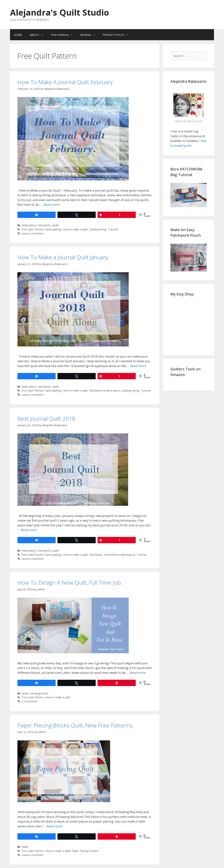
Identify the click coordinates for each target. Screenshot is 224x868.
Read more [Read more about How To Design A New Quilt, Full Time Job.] (138, 673)
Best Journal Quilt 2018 (46, 419)
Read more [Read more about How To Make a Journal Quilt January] (138, 366)
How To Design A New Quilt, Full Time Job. (70, 582)
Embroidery (29, 225)
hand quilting (53, 229)
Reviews (90, 35)
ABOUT (38, 35)
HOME (18, 35)
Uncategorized (39, 693)
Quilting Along (98, 229)
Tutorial (113, 229)
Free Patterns (64, 35)
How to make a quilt (75, 229)
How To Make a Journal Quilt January (63, 257)
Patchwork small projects (105, 391)
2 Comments (29, 701)
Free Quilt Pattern (33, 229)
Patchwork (44, 225)
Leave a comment (33, 233)
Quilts (56, 225)
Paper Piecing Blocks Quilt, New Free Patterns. (76, 725)
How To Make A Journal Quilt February (65, 82)
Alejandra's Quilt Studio (60, 12)
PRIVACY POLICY (118, 35)
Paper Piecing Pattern (85, 851)
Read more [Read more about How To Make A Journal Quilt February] (52, 204)
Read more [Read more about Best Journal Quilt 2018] (29, 530)
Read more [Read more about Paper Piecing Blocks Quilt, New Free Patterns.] (55, 826)
